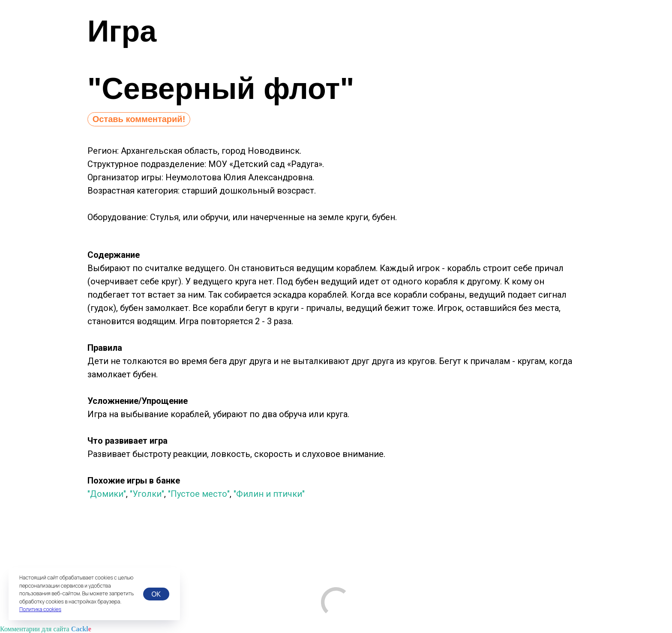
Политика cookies (40, 609)
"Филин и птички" (269, 494)
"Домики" (107, 494)
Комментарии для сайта (46, 629)
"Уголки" (147, 494)
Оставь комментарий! (139, 119)
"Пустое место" (199, 494)
